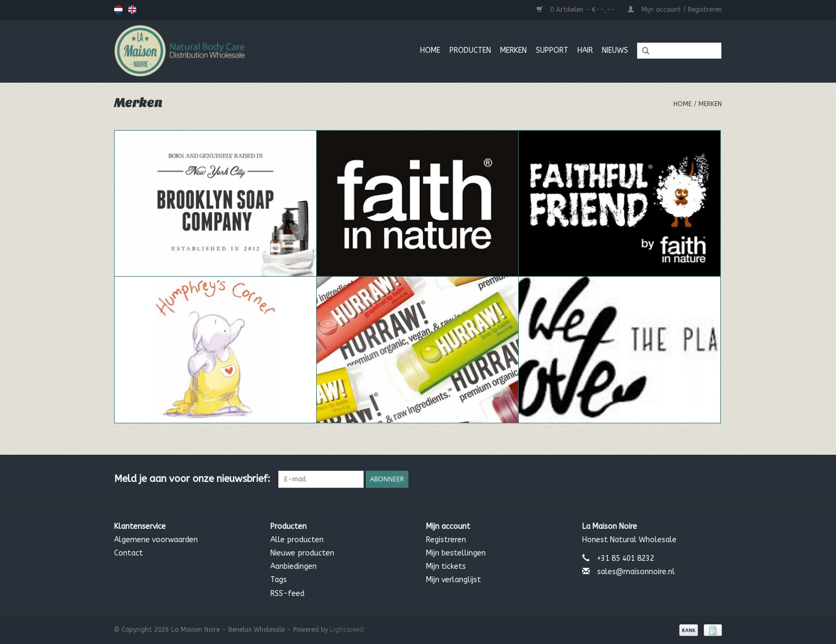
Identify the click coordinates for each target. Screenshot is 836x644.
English (132, 10)
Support (552, 50)
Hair (585, 50)
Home (430, 50)
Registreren (446, 540)
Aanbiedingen (294, 566)
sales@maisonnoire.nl (636, 572)
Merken (710, 104)
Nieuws (615, 50)
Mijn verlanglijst (453, 580)
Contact (128, 553)
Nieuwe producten (302, 553)
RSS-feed (287, 594)
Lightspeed (347, 630)
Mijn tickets (446, 566)
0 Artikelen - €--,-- (577, 10)
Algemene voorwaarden (156, 540)
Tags (279, 580)
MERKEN (513, 50)
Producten (470, 50)
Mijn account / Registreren (675, 10)
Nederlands (118, 10)
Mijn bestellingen (456, 553)
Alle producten (297, 540)
